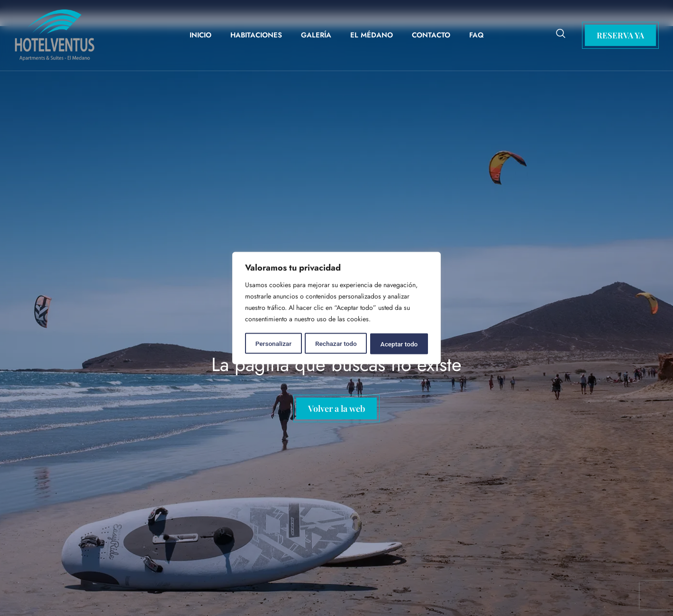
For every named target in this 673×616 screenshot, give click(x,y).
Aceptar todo (399, 343)
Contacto (431, 35)
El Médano (372, 35)
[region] (336, 308)
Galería (316, 35)
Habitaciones (256, 35)
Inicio (200, 35)
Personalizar (273, 343)
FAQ (477, 35)
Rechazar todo (336, 343)
